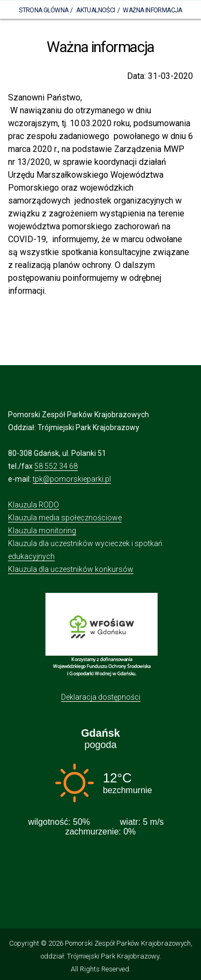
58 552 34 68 (56, 466)
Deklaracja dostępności (101, 697)
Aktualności (95, 10)
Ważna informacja (152, 10)
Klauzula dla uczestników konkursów (71, 569)
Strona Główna (43, 10)
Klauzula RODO (33, 505)
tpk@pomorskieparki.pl (72, 479)
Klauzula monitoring (42, 531)
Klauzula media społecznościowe (65, 518)
